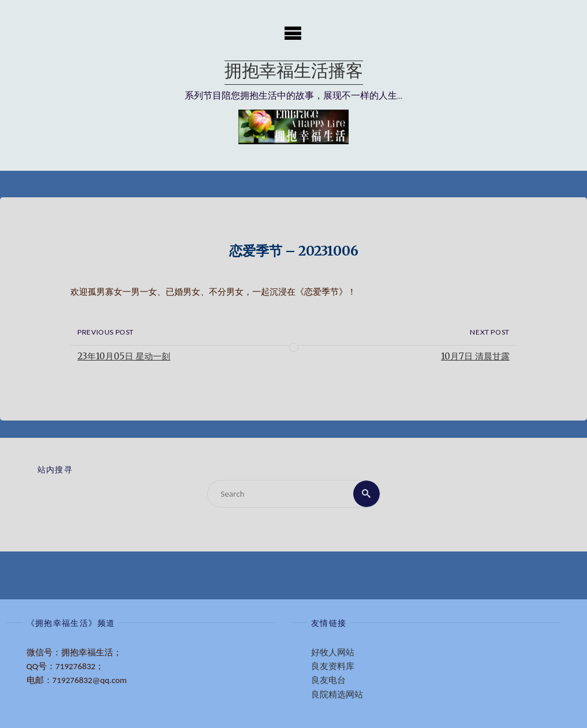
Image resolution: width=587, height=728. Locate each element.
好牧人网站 (333, 652)
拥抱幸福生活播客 (294, 72)
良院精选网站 (337, 695)
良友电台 (328, 680)
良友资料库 (333, 666)
